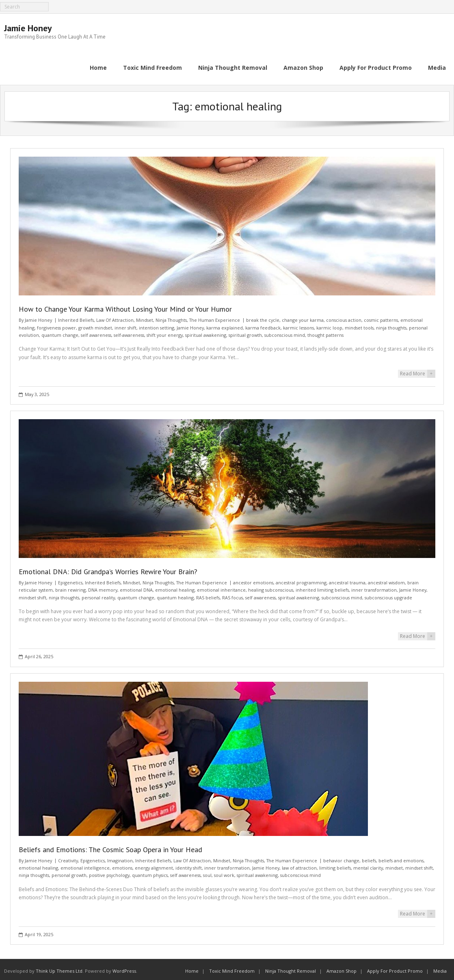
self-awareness (129, 332)
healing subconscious (271, 587)
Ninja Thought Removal (291, 968)
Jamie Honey (38, 317)
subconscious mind (285, 332)
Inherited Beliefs (76, 317)
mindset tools (359, 324)
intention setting (157, 324)
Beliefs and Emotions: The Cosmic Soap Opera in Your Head (110, 846)
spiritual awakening (206, 332)
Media (440, 968)
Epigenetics (70, 580)
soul (207, 872)
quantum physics (150, 872)
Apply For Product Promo (395, 968)
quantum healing (175, 594)
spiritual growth (245, 332)
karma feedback (263, 324)
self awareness (96, 332)
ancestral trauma (347, 580)
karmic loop (329, 324)
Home (192, 968)
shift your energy (165, 332)
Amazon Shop (342, 968)
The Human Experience (215, 317)
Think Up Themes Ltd (59, 968)
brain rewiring (70, 587)
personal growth (69, 872)
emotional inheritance (221, 587)
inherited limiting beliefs (322, 587)
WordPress (124, 968)
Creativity (68, 857)
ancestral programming (301, 580)
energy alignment (154, 865)
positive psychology (109, 872)
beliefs (369, 857)
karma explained (225, 324)
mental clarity (368, 865)
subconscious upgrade (388, 594)
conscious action (344, 317)
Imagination (120, 857)
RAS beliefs (208, 594)
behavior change (341, 857)
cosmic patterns (381, 317)
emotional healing (175, 587)
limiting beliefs (335, 865)
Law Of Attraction (115, 317)
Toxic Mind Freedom (232, 968)
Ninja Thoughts (171, 317)
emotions (122, 865)
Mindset (145, 317)
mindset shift (32, 594)
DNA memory (103, 587)
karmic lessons (298, 324)
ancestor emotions (253, 580)
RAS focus (232, 594)
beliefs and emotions (401, 857)
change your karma (303, 317)
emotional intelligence (85, 865)
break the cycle (263, 317)
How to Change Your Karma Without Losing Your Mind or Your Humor (125, 306)
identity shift (189, 865)
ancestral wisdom (386, 580)
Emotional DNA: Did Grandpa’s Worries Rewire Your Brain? (108, 569)
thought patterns (325, 332)
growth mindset (95, 324)
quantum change (60, 332)
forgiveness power (56, 324)
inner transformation (374, 587)
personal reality (98, 594)
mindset (394, 865)
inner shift (125, 324)
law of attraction (299, 865)
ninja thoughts (391, 324)
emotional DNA (136, 587)
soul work (224, 872)
